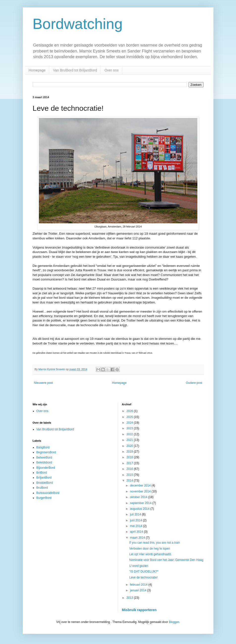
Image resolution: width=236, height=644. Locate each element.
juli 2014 (136, 514)
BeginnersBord (46, 452)
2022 (130, 434)
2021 (130, 440)
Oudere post (194, 383)
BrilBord (42, 473)
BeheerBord (44, 458)
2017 (130, 463)
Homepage (37, 70)
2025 (130, 417)
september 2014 (141, 503)
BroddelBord (45, 483)
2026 (130, 411)
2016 (130, 469)
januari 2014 (139, 590)
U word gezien (139, 566)
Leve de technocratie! (144, 577)
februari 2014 (139, 585)
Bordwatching (78, 24)
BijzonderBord (46, 468)
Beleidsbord (44, 462)
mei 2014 (137, 526)
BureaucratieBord (48, 493)
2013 (130, 598)
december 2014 (141, 485)
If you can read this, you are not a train (155, 543)
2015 (130, 475)
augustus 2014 (140, 509)
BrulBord (42, 488)
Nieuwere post (43, 383)
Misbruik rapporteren (139, 610)
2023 (130, 428)
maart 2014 (138, 538)
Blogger (174, 622)
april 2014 (137, 532)
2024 (130, 423)
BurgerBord (44, 498)
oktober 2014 (139, 497)
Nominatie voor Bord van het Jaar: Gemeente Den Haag (166, 560)
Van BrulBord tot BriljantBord (75, 70)
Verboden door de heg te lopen (150, 549)
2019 (130, 452)
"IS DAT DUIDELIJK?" (144, 572)
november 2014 (141, 491)
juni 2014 (136, 520)
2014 (130, 481)
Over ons (112, 70)
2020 (130, 446)
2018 (130, 457)
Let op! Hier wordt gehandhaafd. (150, 554)
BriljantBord (44, 478)
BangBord (43, 447)
